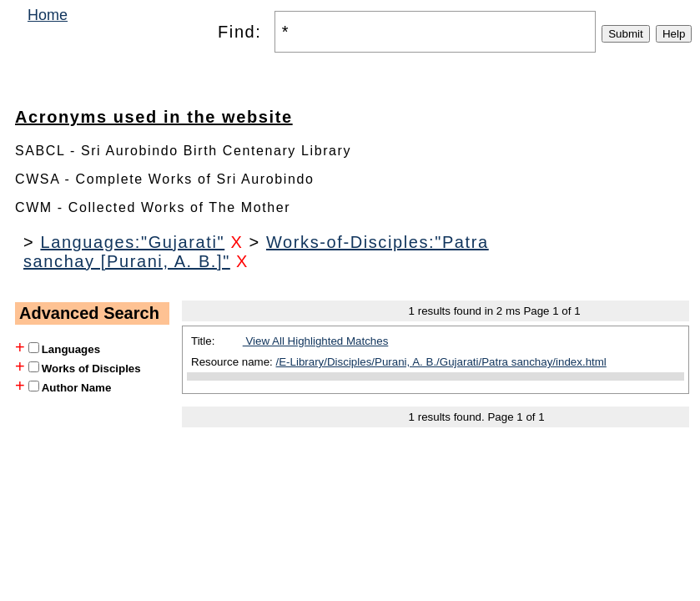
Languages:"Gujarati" (132, 242)
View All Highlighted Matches (316, 341)
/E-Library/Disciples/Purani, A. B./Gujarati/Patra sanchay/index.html (441, 362)
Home (48, 15)
